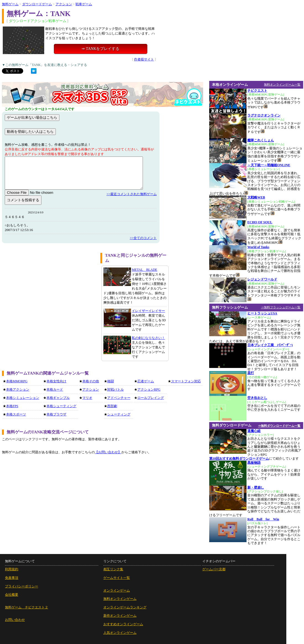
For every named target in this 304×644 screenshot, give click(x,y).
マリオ (87, 398)
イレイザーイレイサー (148, 311)
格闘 (111, 381)
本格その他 (91, 381)
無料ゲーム (10, 4)
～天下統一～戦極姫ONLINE (269, 165)
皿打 (251, 373)
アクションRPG (149, 389)
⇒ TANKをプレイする (100, 49)
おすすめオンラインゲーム (123, 624)
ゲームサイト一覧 (117, 578)
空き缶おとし (257, 398)
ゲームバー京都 (214, 569)
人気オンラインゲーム (120, 633)
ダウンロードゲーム (37, 4)
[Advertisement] (49, 291)
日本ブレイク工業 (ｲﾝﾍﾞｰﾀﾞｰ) (270, 345)
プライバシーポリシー (22, 586)
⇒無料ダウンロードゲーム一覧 (279, 426)
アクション (64, 4)
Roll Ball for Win (263, 519)
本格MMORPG (17, 381)
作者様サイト (144, 59)
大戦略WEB (256, 197)
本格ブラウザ (56, 414)
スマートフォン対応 (186, 381)
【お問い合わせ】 (108, 452)
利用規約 (12, 569)
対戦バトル (116, 389)
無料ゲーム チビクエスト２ (27, 607)
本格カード (55, 389)
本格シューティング (61, 406)
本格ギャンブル (58, 398)
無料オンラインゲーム (120, 599)
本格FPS (12, 406)
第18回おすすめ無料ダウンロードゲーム (239, 459)
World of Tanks (258, 247)
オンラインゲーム (117, 590)
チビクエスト (257, 91)
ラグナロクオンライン (264, 115)
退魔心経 (254, 431)
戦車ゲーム (84, 4)
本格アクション (18, 389)
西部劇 (112, 406)
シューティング (119, 414)
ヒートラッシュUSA (262, 313)
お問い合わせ (15, 620)
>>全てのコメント (143, 238)
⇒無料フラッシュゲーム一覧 (281, 307)
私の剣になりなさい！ (148, 338)
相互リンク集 (113, 569)
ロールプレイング (151, 398)
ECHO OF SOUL (260, 222)
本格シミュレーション (23, 398)
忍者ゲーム (146, 381)
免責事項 (12, 578)
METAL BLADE (145, 270)
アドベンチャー (119, 398)
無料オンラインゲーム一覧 (282, 84)
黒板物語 (254, 463)
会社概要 (12, 595)
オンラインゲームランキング (125, 607)
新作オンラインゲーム (120, 616)
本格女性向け (56, 381)
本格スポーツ (16, 414)
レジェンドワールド (262, 279)
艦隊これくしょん (261, 140)
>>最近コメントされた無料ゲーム (132, 194)
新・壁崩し (256, 487)
